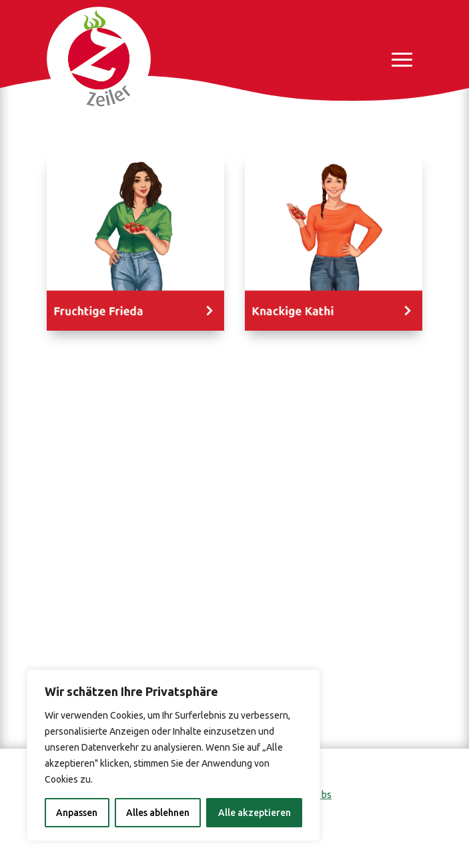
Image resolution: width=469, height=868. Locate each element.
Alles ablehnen (158, 813)
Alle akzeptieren (255, 813)
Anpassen (77, 813)
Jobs (321, 794)
